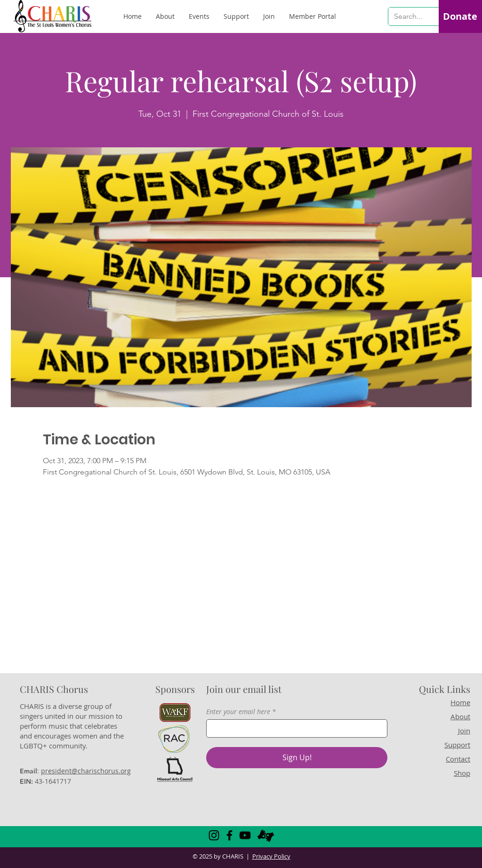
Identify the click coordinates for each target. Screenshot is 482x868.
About (460, 716)
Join (464, 731)
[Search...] (409, 16)
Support (457, 745)
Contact (458, 759)
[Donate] (460, 16)
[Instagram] (214, 835)
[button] (313, 16)
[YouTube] (245, 835)
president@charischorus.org (86, 771)
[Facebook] (229, 835)
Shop (462, 773)
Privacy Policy (271, 856)
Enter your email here (238, 712)
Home (460, 702)
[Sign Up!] (297, 758)
